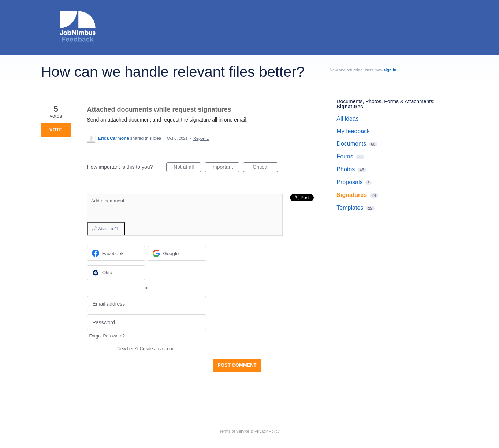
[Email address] (147, 304)
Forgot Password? (107, 336)
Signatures (350, 107)
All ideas (347, 119)
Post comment (237, 365)
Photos (346, 169)
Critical (265, 168)
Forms (345, 156)
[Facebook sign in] (116, 253)
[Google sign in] (177, 253)
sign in (390, 70)
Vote (56, 130)
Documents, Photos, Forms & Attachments (385, 101)
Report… (201, 138)
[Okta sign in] (116, 273)
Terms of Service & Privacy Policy (250, 431)
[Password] (147, 322)
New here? (146, 349)
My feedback (353, 131)
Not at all (187, 168)
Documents (351, 144)
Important (225, 168)
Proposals (349, 182)
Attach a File (110, 229)
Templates (350, 208)
